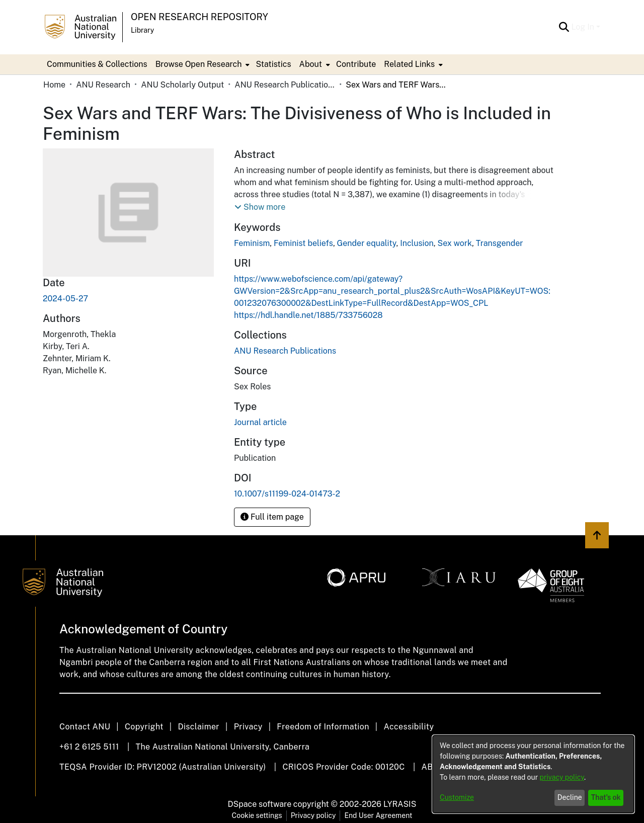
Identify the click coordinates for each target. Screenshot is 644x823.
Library (142, 30)
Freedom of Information (323, 727)
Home (54, 85)
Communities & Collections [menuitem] (97, 64)
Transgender (500, 243)
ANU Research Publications (285, 85)
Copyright (144, 727)
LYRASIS (400, 804)
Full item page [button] (272, 517)
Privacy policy (313, 815)
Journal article (260, 422)
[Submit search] (564, 27)
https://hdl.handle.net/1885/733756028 (308, 315)
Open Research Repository (199, 17)
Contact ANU (85, 727)
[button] (260, 207)
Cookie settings (257, 815)
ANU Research (103, 85)
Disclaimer (198, 727)
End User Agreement (378, 815)
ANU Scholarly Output (182, 85)
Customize (457, 797)
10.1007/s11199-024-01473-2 (287, 494)
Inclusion (417, 243)
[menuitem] (202, 64)
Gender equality (367, 243)
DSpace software (260, 804)
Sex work (455, 243)
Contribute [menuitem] (356, 64)
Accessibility (409, 727)
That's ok (606, 797)
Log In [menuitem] (583, 27)
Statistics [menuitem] (273, 64)
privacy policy (562, 777)
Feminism (252, 243)
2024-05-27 (65, 299)
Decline (570, 797)
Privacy (248, 727)
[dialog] (533, 774)
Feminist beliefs (303, 243)
